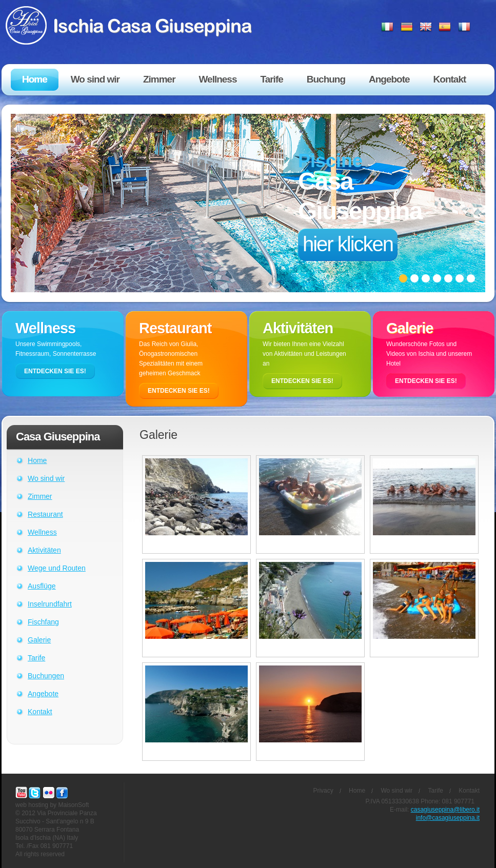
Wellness (42, 532)
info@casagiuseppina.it (448, 818)
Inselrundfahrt (50, 604)
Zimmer (40, 496)
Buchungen (46, 676)
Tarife (36, 658)
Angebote (43, 694)
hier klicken (348, 244)
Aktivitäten (44, 550)
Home (37, 460)
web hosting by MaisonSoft (52, 805)
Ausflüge (42, 586)
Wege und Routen (57, 568)
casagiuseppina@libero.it (445, 810)
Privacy (323, 791)
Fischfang (43, 622)
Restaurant (45, 514)
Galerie (39, 640)
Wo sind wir (46, 478)
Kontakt (40, 712)
